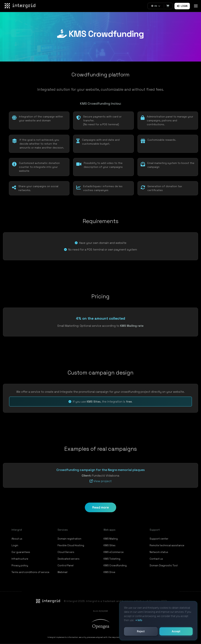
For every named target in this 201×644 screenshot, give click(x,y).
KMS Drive (109, 572)
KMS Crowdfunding (115, 565)
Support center (159, 539)
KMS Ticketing (112, 559)
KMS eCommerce (114, 552)
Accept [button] (176, 631)
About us (17, 539)
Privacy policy (20, 565)
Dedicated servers (68, 559)
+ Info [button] (139, 620)
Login (182, 6)
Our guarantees (21, 552)
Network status (159, 552)
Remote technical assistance (167, 545)
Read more (100, 507)
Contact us (156, 559)
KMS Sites (110, 545)
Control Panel (66, 565)
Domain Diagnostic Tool (164, 565)
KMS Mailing (111, 539)
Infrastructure (20, 559)
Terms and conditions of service (30, 572)
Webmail (62, 572)
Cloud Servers (66, 552)
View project (101, 481)
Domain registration (69, 539)
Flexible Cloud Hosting (71, 545)
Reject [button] (141, 631)
